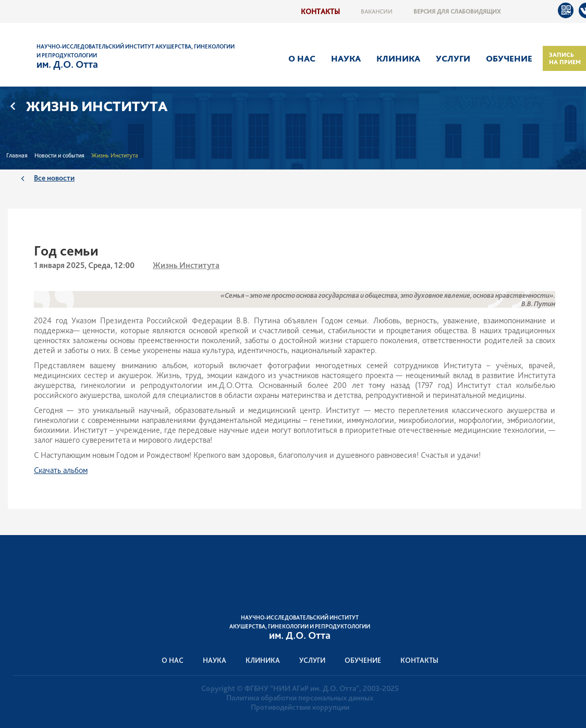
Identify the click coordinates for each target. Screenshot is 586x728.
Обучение (509, 58)
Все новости (54, 178)
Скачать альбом (61, 470)
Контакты (320, 11)
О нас (302, 58)
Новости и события (59, 155)
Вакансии (377, 11)
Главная (17, 155)
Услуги (453, 58)
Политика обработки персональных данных (300, 698)
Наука (346, 58)
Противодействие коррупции (300, 707)
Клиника (398, 58)
